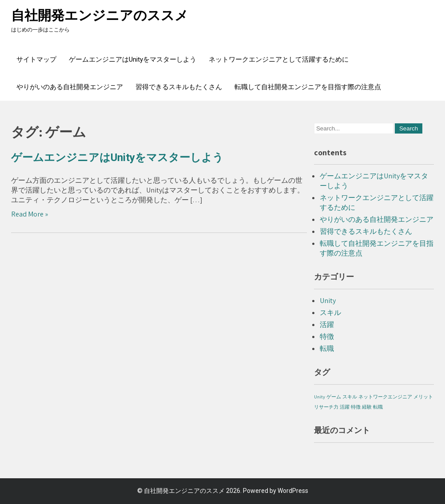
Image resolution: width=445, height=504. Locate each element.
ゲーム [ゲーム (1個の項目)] (334, 397)
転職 (327, 348)
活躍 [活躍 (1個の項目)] (345, 407)
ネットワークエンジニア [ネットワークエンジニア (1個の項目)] (385, 397)
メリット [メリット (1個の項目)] (423, 397)
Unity (328, 301)
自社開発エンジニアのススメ (100, 15)
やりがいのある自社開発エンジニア (70, 87)
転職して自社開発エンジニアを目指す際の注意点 (308, 87)
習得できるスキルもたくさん (179, 87)
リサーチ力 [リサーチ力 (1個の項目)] (326, 407)
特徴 (327, 337)
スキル (330, 313)
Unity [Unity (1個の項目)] (320, 397)
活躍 (327, 325)
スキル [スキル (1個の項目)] (350, 397)
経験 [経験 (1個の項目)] (367, 407)
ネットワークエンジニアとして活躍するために (279, 59)
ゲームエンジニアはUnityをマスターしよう (133, 59)
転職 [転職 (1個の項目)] (378, 407)
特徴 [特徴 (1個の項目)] (356, 407)
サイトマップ (36, 59)
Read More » (30, 214)
